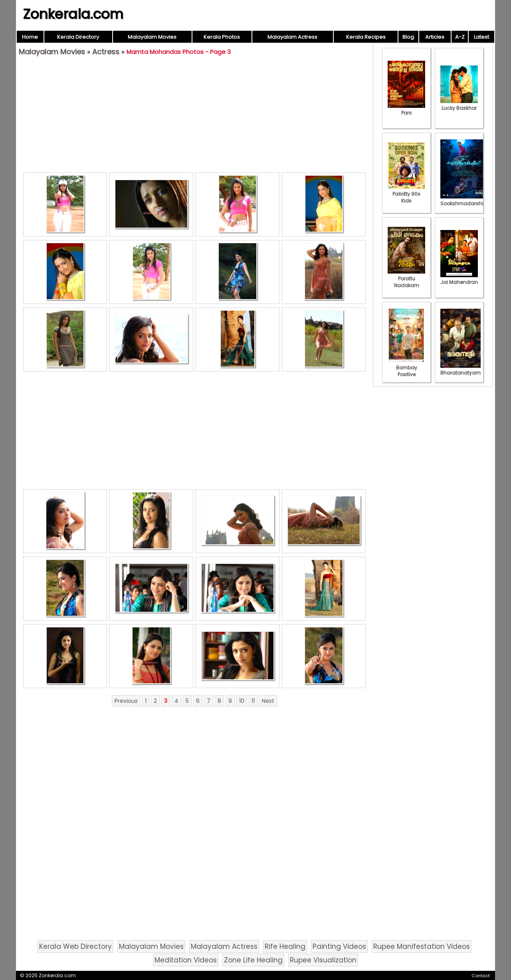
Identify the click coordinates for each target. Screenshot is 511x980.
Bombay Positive (406, 368)
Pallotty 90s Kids (406, 194)
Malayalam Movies (152, 37)
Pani (406, 109)
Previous (126, 701)
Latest (481, 37)
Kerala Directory (78, 37)
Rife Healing (285, 946)
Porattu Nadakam (406, 279)
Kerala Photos (222, 37)
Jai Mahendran (459, 279)
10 (242, 701)
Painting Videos (339, 946)
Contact (481, 976)
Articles (435, 37)
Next (268, 701)
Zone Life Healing (253, 960)
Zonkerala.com (73, 14)
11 (253, 701)
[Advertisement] (194, 116)
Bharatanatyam (460, 369)
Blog (408, 37)
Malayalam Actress (292, 37)
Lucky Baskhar (459, 105)
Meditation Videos (186, 960)
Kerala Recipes (366, 37)
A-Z (460, 37)
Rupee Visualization (323, 960)
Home (30, 37)
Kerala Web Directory (75, 946)
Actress (106, 52)
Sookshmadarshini (464, 200)
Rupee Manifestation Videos (422, 946)
